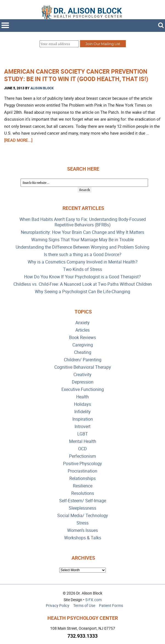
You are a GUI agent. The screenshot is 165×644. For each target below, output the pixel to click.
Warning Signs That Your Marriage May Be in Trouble (82, 240)
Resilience (83, 486)
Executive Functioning (83, 389)
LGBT (83, 434)
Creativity (82, 375)
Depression (83, 382)
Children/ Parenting (83, 360)
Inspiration (83, 419)
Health (82, 397)
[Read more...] (18, 140)
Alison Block (42, 88)
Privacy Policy (58, 605)
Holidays (82, 404)
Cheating (83, 352)
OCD (82, 449)
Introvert (82, 427)
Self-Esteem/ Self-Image (83, 501)
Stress (82, 523)
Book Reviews (82, 338)
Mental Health (83, 441)
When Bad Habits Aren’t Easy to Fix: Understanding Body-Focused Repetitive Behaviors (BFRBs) (83, 222)
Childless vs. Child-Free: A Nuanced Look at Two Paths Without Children (83, 284)
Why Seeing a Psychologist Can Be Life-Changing (82, 292)
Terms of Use (84, 605)
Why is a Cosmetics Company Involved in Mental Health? (83, 262)
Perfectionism (82, 456)
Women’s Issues (82, 530)
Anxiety (82, 323)
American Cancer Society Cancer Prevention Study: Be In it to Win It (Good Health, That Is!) (76, 75)
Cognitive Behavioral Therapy (83, 367)
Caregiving (83, 345)
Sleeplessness (82, 508)
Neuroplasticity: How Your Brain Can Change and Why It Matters (82, 232)
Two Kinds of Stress (82, 269)
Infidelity (82, 412)
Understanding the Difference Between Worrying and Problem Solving (82, 247)
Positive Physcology (82, 464)
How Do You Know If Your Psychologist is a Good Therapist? (82, 277)
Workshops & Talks (83, 538)
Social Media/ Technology (83, 516)
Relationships (82, 478)
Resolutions (83, 493)
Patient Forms (111, 605)
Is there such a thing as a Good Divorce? (83, 255)
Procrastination (82, 471)
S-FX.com (93, 600)
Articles (82, 330)
